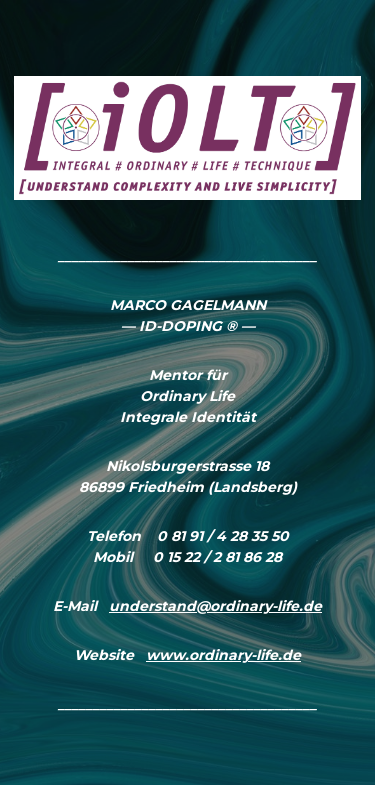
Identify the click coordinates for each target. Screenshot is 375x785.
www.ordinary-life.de (223, 655)
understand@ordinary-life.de (215, 606)
